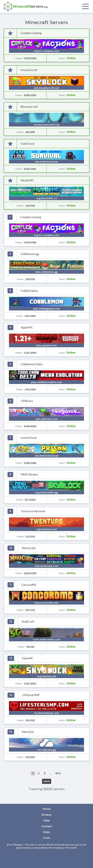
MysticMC (27, 180)
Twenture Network (33, 511)
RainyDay (28, 732)
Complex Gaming (31, 33)
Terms (46, 809)
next (47, 781)
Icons (47, 838)
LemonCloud (29, 438)
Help (47, 821)
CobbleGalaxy (29, 291)
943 (58, 773)
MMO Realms (29, 474)
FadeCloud (27, 144)
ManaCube (29, 548)
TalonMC (27, 658)
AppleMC (27, 327)
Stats (46, 832)
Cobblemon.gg (30, 254)
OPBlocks (27, 401)
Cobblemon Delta (32, 364)
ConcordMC (29, 585)
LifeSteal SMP (31, 695)
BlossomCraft (29, 107)
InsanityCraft (29, 70)
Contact (47, 826)
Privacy (46, 815)
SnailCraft (28, 622)
